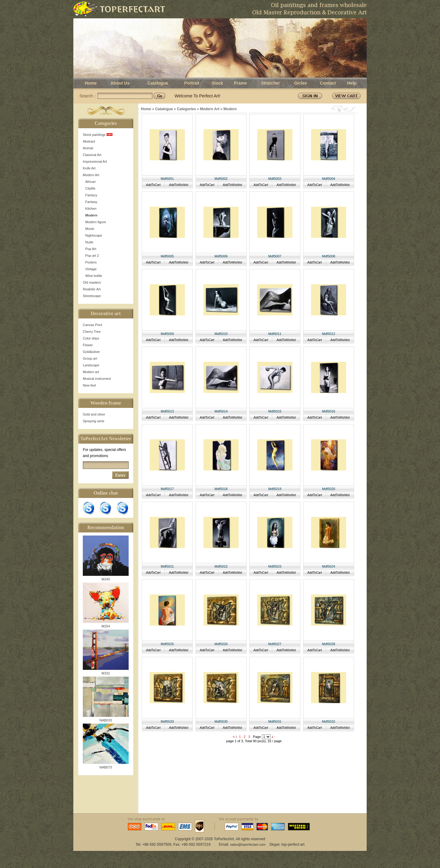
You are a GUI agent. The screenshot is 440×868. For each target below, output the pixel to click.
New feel (89, 385)
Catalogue (158, 83)
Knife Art (89, 168)
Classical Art (92, 155)
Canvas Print (92, 325)
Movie (90, 229)
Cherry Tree (92, 332)
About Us (120, 83)
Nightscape (94, 235)
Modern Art (91, 175)
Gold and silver (94, 414)
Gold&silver (91, 352)
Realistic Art (92, 289)
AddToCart (153, 185)
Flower (88, 345)
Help (352, 83)
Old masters (92, 282)
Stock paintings (98, 135)
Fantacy (91, 195)
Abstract (89, 141)
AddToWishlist (179, 185)
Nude (89, 242)
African (90, 182)
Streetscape (92, 296)
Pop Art (91, 249)
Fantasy (91, 202)
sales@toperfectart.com (248, 844)
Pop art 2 (92, 256)
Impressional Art (95, 162)
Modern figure (96, 222)
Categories (186, 109)
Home (91, 83)
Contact (328, 83)
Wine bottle (94, 276)
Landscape (91, 365)
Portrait (192, 83)
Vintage (91, 269)
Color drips (91, 338)
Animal (88, 148)
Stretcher (271, 83)
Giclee (300, 83)
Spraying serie (94, 421)
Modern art (91, 372)
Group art (90, 358)
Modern (91, 215)
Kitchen (91, 209)
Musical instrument (97, 379)
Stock (217, 83)
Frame (240, 83)
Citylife (90, 188)
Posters (91, 262)
